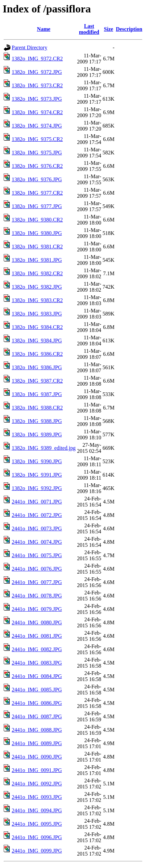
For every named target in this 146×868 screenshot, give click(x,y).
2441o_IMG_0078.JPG (37, 596)
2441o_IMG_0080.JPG (37, 622)
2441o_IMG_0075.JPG (37, 555)
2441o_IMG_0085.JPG (37, 690)
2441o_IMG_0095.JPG (37, 824)
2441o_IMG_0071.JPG (37, 502)
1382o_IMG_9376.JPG (37, 179)
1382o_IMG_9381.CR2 (37, 247)
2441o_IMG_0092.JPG (37, 784)
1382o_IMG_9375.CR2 (37, 139)
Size (108, 29)
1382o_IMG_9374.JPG (37, 126)
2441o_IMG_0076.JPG (37, 569)
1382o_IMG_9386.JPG (37, 367)
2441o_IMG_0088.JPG (37, 730)
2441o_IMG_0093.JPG (37, 797)
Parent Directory (29, 47)
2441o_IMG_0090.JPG (37, 757)
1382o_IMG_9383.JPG (37, 314)
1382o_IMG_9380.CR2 (37, 220)
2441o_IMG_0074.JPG (37, 542)
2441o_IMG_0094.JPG (37, 810)
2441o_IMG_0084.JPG (37, 676)
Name (44, 29)
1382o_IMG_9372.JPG (37, 72)
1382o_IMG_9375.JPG (37, 153)
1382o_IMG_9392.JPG (37, 488)
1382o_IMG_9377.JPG (37, 206)
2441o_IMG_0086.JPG (37, 703)
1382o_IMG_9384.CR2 (37, 327)
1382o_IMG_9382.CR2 (37, 273)
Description (129, 29)
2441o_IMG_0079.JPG (37, 609)
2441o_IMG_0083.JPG (37, 663)
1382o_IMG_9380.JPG (37, 233)
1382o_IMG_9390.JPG (37, 461)
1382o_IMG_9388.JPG (37, 421)
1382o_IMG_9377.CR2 (37, 193)
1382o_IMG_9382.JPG (37, 287)
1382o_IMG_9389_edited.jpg (44, 448)
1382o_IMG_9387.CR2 (37, 381)
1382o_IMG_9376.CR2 (37, 166)
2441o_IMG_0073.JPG (37, 528)
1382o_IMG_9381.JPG (37, 260)
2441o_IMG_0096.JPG (37, 837)
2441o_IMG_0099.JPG (37, 851)
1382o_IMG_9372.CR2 (37, 59)
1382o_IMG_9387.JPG (37, 394)
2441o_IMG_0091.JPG (37, 770)
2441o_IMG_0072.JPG (37, 515)
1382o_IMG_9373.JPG (37, 99)
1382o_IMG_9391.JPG (37, 475)
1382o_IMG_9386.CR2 (37, 354)
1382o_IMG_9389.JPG (37, 435)
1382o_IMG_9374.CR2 (37, 112)
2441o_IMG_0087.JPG (37, 716)
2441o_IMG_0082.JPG (37, 649)
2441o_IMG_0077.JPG (37, 582)
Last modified (89, 29)
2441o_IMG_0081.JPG (37, 636)
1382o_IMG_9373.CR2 (37, 85)
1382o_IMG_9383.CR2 (37, 300)
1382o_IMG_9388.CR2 (37, 408)
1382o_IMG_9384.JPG (37, 341)
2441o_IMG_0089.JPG (37, 743)
